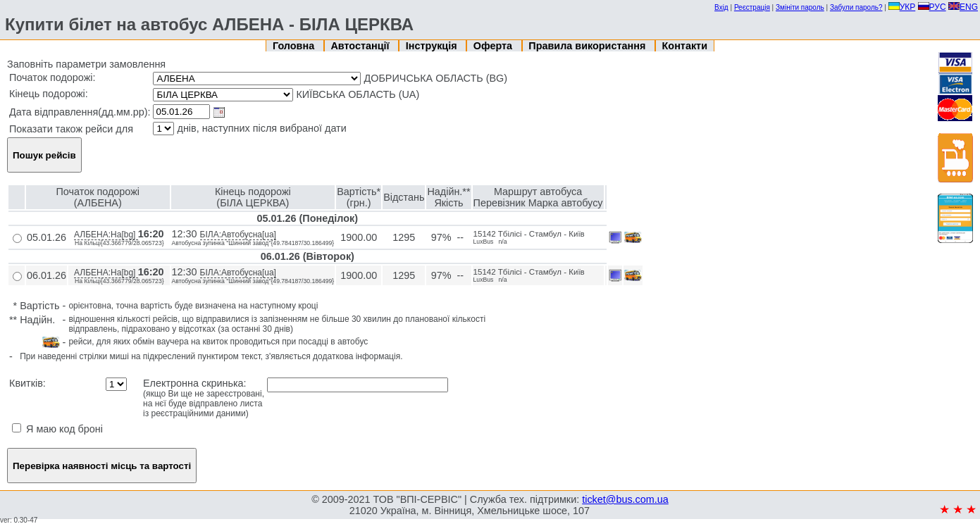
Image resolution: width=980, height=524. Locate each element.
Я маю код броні (57, 429)
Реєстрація (752, 7)
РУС (932, 7)
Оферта (494, 46)
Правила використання (588, 46)
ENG (963, 7)
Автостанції (361, 46)
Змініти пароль (800, 7)
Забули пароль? (856, 7)
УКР (902, 7)
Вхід (721, 7)
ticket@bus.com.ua (625, 499)
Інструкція (433, 46)
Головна (295, 46)
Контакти (685, 46)
